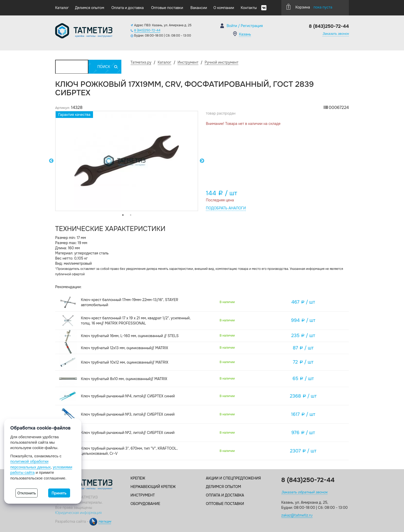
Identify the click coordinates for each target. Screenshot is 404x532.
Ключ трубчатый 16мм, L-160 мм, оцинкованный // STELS (130, 336)
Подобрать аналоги (226, 208)
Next (202, 161)
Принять (59, 493)
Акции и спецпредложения (233, 478)
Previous (51, 161)
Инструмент (143, 495)
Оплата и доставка (128, 8)
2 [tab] (131, 215)
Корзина (309, 7)
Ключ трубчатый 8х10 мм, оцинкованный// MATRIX (124, 379)
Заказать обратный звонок (304, 492)
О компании (224, 8)
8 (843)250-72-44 (147, 30)
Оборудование (145, 504)
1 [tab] (123, 215)
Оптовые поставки (167, 8)
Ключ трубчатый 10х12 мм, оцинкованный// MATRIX (125, 362)
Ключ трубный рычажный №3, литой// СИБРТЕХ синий (128, 414)
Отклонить (27, 493)
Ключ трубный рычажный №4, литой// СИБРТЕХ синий (128, 396)
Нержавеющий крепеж (153, 487)
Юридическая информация (78, 513)
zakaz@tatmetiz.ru (297, 515)
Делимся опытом (90, 8)
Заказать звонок (336, 34)
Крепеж (138, 478)
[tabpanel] (127, 161)
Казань (245, 34)
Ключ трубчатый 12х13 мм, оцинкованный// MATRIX (124, 348)
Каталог (62, 8)
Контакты (249, 8)
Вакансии (199, 8)
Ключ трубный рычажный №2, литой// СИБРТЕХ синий (128, 433)
